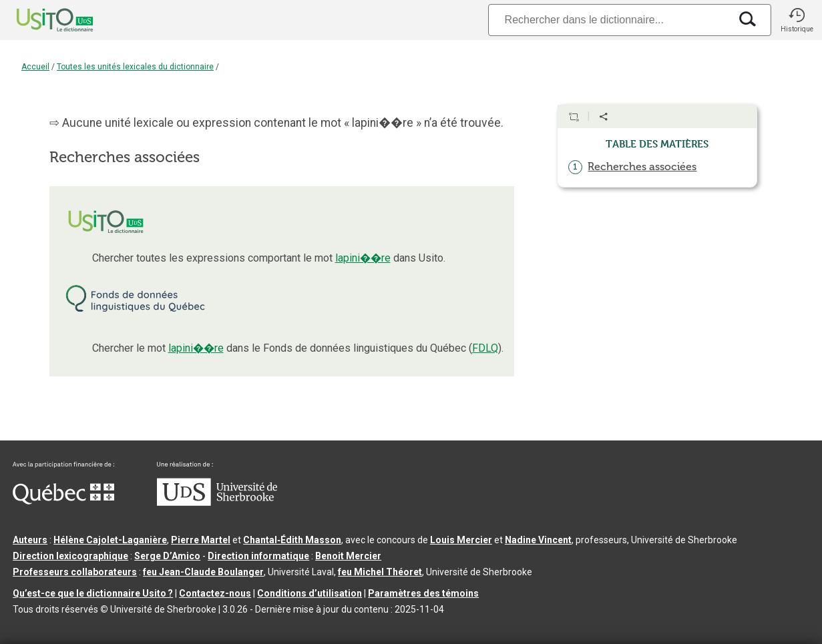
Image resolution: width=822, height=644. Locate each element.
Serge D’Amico (167, 556)
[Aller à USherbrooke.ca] (217, 503)
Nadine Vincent (538, 540)
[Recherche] (609, 20)
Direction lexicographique (70, 556)
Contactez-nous (215, 593)
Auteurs (30, 540)
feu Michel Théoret (380, 572)
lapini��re (363, 258)
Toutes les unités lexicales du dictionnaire (135, 67)
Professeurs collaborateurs (75, 572)
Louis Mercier (461, 540)
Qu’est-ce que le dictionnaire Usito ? (93, 593)
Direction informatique (258, 556)
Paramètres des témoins (423, 593)
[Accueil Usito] (40, 20)
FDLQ (485, 348)
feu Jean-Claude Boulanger (203, 572)
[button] (797, 20)
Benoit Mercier (348, 556)
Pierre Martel (201, 540)
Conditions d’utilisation (310, 593)
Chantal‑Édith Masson (292, 540)
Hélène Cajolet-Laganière (110, 540)
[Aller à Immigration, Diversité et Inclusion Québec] (63, 501)
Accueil (35, 67)
